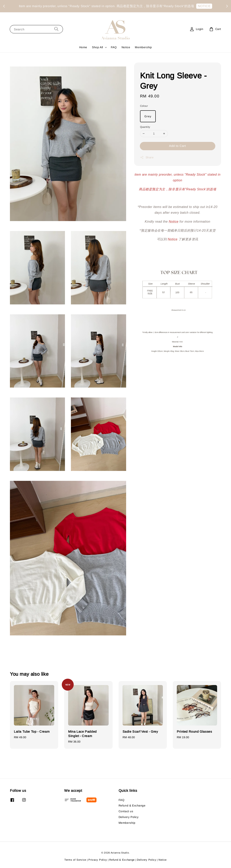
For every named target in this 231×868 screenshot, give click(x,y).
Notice (126, 47)
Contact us (126, 811)
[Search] (56, 29)
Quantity (145, 127)
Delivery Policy (129, 817)
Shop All (98, 47)
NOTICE (116, 9)
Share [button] (147, 157)
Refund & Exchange (132, 805)
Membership (143, 47)
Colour (144, 106)
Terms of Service (75, 860)
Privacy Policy (98, 860)
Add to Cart (177, 146)
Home (83, 47)
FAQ (114, 47)
